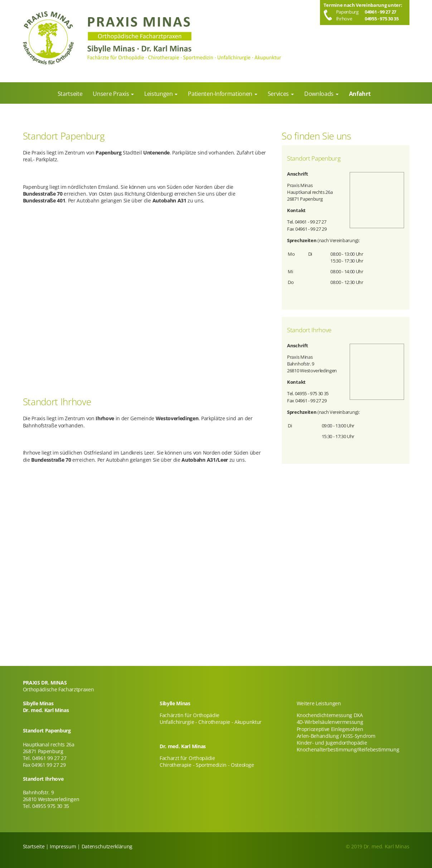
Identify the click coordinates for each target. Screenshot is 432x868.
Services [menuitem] (279, 94)
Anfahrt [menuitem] (360, 94)
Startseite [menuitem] (70, 94)
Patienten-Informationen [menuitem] (221, 94)
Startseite (34, 846)
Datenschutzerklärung (107, 846)
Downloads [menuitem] (320, 94)
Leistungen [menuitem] (159, 94)
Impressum (63, 846)
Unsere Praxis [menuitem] (111, 94)
